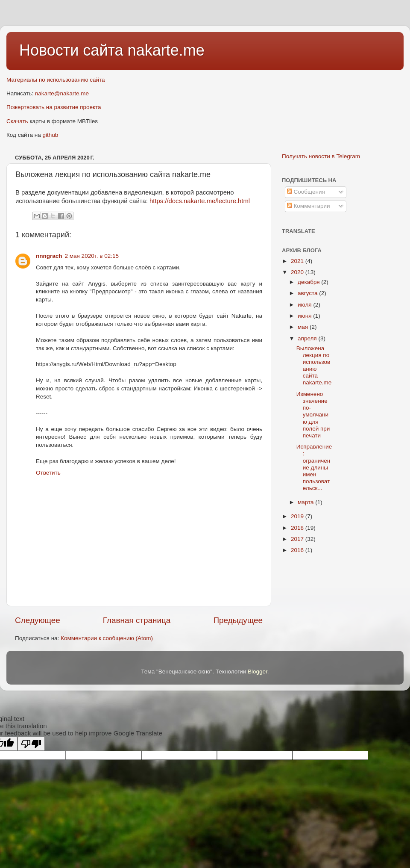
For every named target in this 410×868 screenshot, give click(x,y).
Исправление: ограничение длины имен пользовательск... (314, 467)
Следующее (38, 620)
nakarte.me (166, 50)
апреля (308, 338)
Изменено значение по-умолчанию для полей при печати (313, 415)
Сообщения (306, 192)
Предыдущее (238, 620)
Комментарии (309, 206)
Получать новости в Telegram (321, 156)
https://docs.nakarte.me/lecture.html (200, 201)
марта (306, 502)
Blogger (258, 672)
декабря (309, 282)
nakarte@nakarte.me (62, 93)
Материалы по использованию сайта (56, 80)
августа (308, 293)
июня (305, 316)
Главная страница (137, 620)
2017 (298, 539)
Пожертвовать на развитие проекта (54, 107)
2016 (298, 550)
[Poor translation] (31, 744)
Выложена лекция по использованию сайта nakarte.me (314, 366)
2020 (298, 272)
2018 (298, 528)
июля (305, 305)
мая (304, 327)
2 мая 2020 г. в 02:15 (92, 256)
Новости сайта (73, 50)
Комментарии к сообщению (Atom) (107, 638)
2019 (298, 516)
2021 (298, 261)
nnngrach (49, 256)
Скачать (17, 121)
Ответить (48, 473)
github (51, 135)
